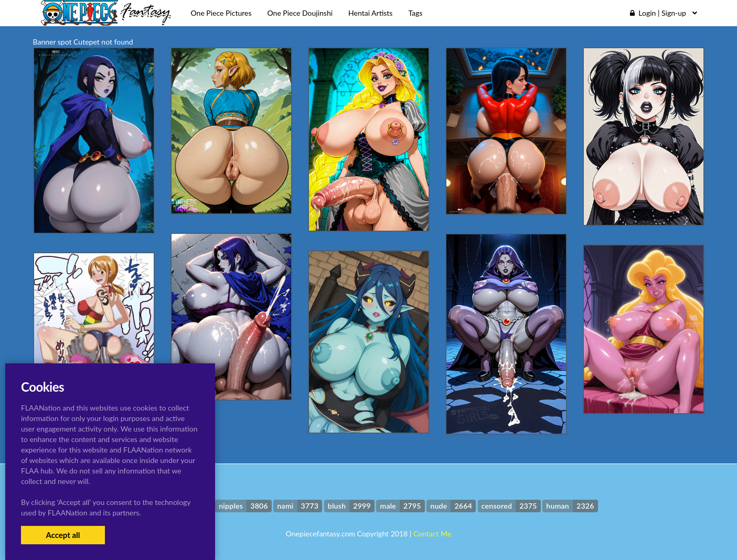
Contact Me (432, 534)
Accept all (63, 535)
